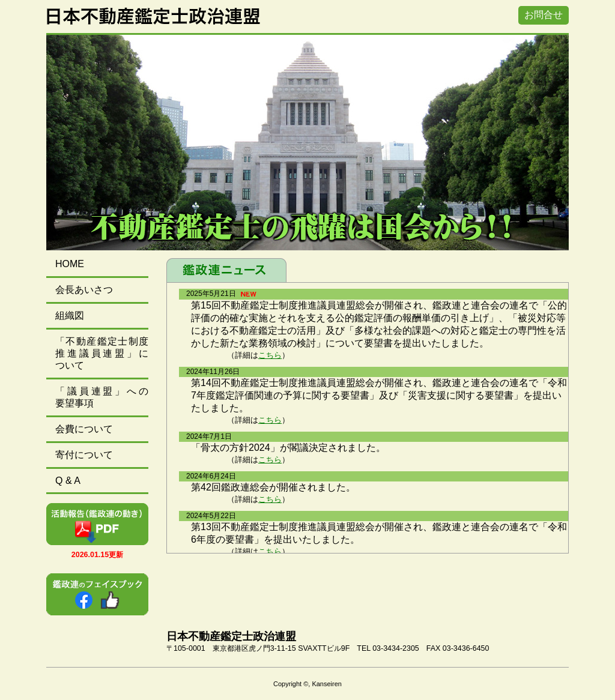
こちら (270, 355)
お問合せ (544, 15)
